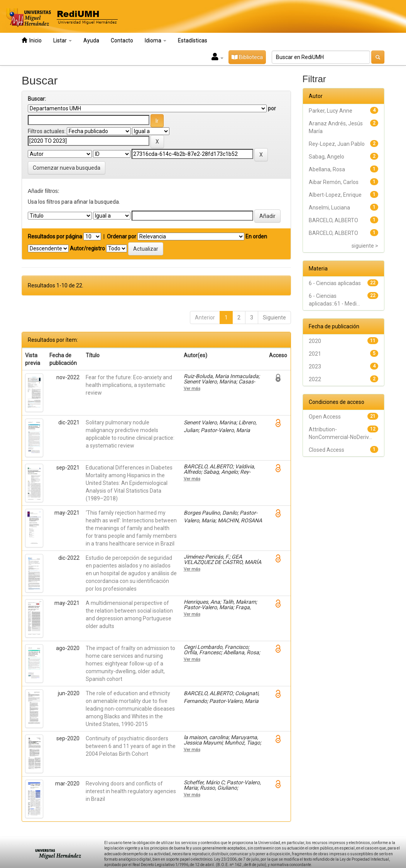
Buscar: (37, 99)
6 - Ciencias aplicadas (335, 283)
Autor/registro (87, 248)
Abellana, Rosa (327, 169)
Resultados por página (55, 236)
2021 (315, 354)
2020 (315, 341)
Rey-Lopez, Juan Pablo (337, 144)
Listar (63, 41)
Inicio (32, 40)
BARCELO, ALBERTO (333, 220)
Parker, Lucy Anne (331, 111)
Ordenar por (122, 236)
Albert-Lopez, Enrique (335, 195)
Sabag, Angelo (326, 157)
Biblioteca (247, 57)
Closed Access (326, 450)
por (272, 108)
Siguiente (274, 317)
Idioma (156, 41)
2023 (315, 366)
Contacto (122, 41)
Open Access (325, 417)
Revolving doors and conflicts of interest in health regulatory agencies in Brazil (131, 791)
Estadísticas (193, 41)
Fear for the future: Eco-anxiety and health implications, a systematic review (129, 385)
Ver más (192, 388)
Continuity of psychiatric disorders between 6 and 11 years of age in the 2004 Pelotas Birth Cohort (131, 746)
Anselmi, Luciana (329, 208)
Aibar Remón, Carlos (334, 182)
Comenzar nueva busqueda (67, 168)
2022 (315, 379)
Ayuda (91, 41)
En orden (256, 236)
